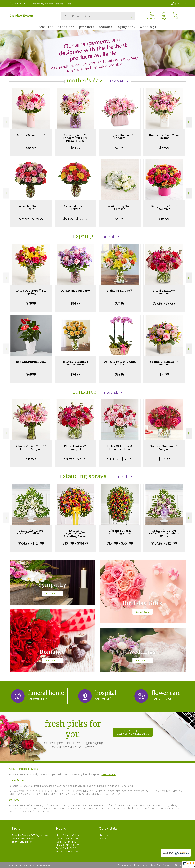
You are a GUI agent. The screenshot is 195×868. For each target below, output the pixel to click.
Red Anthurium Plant (31, 362)
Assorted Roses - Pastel (31, 208)
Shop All (117, 81)
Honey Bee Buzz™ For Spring (164, 136)
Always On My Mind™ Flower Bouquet (31, 448)
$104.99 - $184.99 (75, 543)
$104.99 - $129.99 (120, 459)
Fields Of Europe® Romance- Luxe (120, 448)
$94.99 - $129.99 (31, 219)
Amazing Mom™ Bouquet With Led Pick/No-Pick (75, 138)
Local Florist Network (161, 865)
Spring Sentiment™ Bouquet (164, 363)
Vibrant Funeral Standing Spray (120, 532)
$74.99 (120, 148)
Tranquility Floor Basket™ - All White (31, 532)
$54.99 (120, 219)
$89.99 (120, 374)
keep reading (109, 774)
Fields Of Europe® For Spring (31, 292)
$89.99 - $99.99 (164, 303)
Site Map (179, 865)
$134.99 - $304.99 (120, 543)
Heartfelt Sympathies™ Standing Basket (75, 534)
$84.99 (31, 148)
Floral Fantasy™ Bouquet (164, 292)
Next (189, 122)
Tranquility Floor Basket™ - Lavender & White (164, 534)
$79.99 (164, 148)
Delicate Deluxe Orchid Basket (120, 363)
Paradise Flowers (22, 15)
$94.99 (75, 374)
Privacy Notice (141, 865)
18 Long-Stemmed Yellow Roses (75, 363)
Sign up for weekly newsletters (133, 732)
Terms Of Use (124, 865)
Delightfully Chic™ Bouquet (164, 208)
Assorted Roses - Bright (75, 208)
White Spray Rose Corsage (120, 208)
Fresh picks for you (73, 734)
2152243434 (20, 4)
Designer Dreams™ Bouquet (120, 136)
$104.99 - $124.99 (31, 543)
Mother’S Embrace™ (31, 135)
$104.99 (164, 459)
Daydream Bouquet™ (75, 291)
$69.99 (31, 374)
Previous (6, 122)
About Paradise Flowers (23, 769)
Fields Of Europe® (120, 291)
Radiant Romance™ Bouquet (164, 448)
